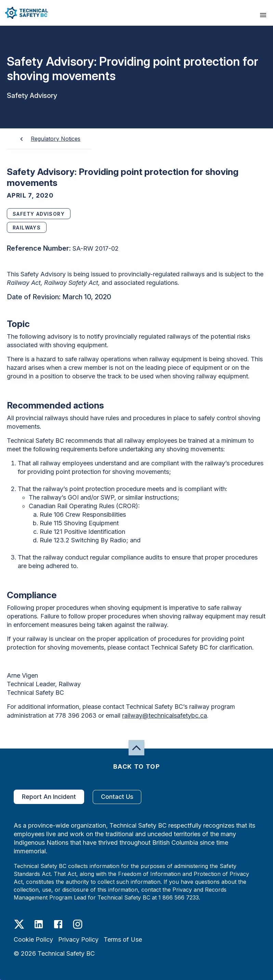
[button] (24, 13)
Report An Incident (49, 797)
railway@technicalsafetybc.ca (165, 715)
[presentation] (263, 15)
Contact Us (117, 797)
